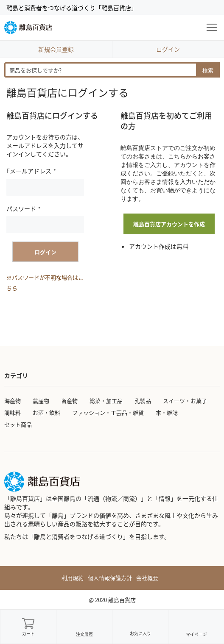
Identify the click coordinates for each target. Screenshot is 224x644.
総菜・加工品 (106, 401)
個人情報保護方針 (110, 578)
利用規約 (73, 578)
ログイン (168, 49)
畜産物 (69, 401)
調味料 (13, 412)
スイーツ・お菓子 (185, 401)
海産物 (13, 401)
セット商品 (18, 424)
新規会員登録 (56, 49)
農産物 (41, 401)
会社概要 (147, 578)
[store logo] (28, 28)
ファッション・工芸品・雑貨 (108, 412)
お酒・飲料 (46, 412)
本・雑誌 (167, 412)
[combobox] (112, 70)
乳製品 (143, 401)
